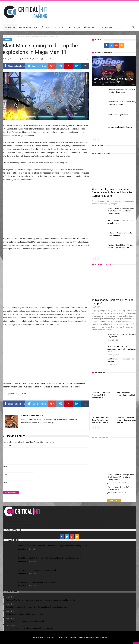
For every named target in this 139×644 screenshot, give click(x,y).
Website (6, 482)
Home (5, 36)
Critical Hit (37, 637)
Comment (7, 446)
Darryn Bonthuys (11, 59)
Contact (50, 637)
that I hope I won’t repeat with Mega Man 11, (42, 169)
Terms (73, 637)
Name (5, 466)
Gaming (13, 36)
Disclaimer (102, 637)
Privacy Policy (86, 637)
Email (5, 474)
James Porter (112, 483)
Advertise (62, 637)
